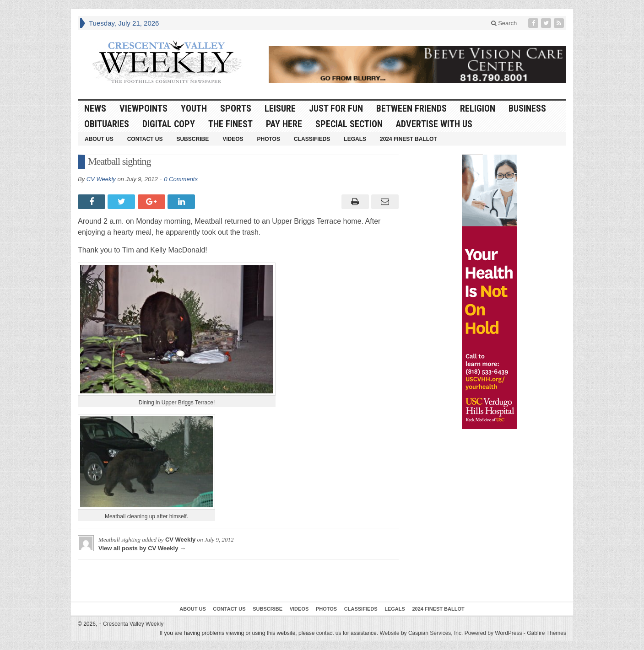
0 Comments (181, 179)
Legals (355, 139)
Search (504, 23)
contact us (329, 633)
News (95, 108)
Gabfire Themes (547, 633)
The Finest (230, 124)
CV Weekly (101, 179)
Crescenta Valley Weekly (131, 624)
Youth (194, 108)
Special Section (349, 124)
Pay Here (284, 124)
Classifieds (312, 139)
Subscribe (192, 139)
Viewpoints (143, 108)
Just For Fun (336, 108)
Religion (478, 108)
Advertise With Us (434, 124)
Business (527, 108)
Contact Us (145, 139)
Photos (269, 139)
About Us (99, 139)
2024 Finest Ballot (409, 139)
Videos (233, 139)
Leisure (280, 108)
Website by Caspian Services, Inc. (421, 633)
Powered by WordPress (493, 633)
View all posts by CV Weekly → (142, 548)
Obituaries (107, 124)
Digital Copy (169, 124)
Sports (236, 108)
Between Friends (411, 108)
